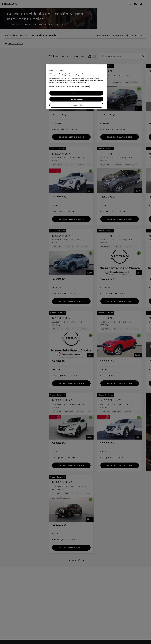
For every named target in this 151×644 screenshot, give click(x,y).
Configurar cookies (76, 105)
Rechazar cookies (76, 99)
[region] (76, 87)
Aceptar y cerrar (76, 93)
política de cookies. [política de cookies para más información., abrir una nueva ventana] (83, 86)
